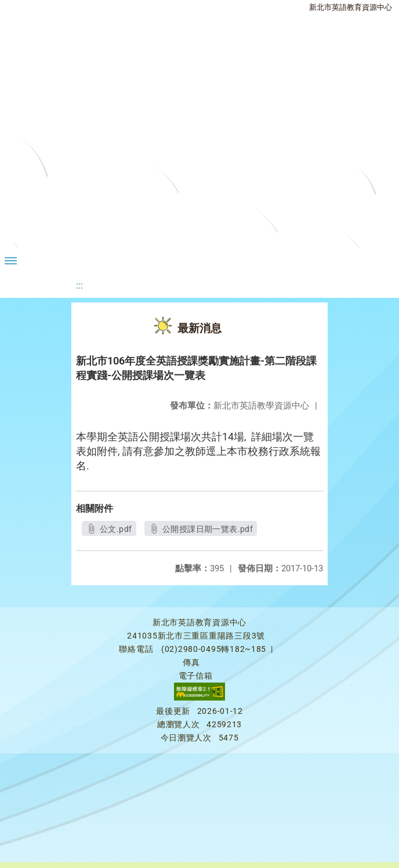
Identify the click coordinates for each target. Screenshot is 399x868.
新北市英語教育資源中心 (351, 7)
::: (79, 285)
